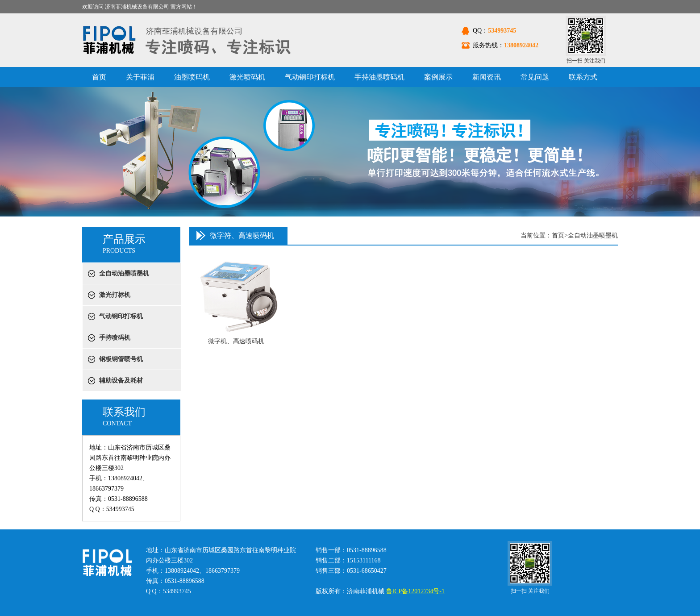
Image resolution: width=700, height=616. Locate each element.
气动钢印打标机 (310, 77)
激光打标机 (115, 295)
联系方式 (583, 77)
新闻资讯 (487, 77)
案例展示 (438, 77)
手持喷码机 (115, 338)
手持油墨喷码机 (379, 77)
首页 (99, 77)
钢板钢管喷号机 (121, 359)
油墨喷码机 (192, 77)
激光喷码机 (247, 77)
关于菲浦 (140, 77)
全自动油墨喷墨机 (124, 273)
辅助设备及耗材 (121, 381)
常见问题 (535, 77)
